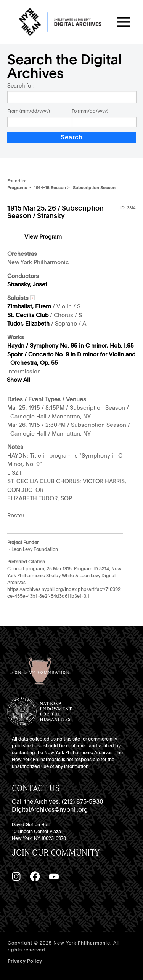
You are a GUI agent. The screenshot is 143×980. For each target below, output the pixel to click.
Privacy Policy (25, 961)
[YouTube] (54, 876)
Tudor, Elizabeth (28, 324)
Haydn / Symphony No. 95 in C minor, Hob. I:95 (71, 346)
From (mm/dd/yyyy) (29, 111)
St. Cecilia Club (28, 315)
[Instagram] (16, 876)
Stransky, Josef (27, 284)
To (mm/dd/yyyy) (90, 111)
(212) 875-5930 (83, 802)
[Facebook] (35, 876)
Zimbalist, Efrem (29, 306)
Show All (18, 380)
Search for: (21, 85)
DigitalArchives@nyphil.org (50, 810)
